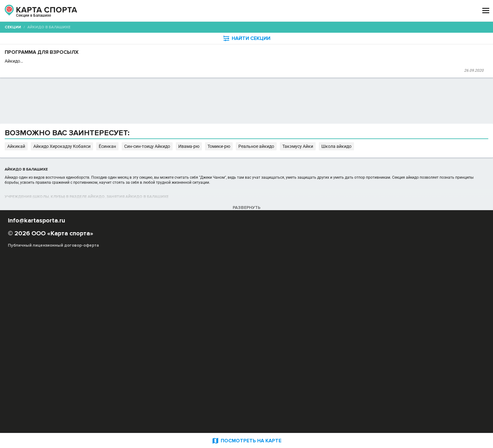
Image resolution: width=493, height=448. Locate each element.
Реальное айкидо (404, 267)
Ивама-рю (349, 267)
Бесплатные (393, 49)
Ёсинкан (282, 267)
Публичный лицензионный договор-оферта (99, 421)
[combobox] (228, 49)
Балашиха (75, 18)
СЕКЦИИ (152, 11)
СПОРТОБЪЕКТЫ (265, 11)
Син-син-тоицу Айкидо (315, 267)
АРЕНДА (184, 11)
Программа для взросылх (181, 68)
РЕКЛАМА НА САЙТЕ (84, 384)
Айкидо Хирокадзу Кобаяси (244, 267)
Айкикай (206, 267)
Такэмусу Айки (152, 273)
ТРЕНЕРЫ (218, 11)
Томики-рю (373, 267)
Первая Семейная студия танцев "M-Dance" (188, 85)
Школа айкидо (183, 273)
